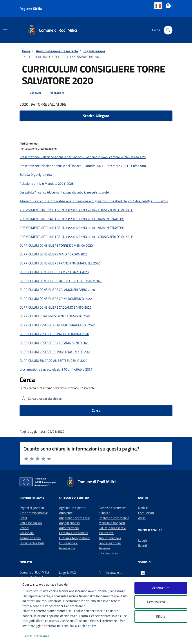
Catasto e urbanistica (74, 533)
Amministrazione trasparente (110, 575)
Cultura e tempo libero (74, 538)
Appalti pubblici (70, 523)
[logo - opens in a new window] (11, 636)
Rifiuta (161, 616)
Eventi (142, 545)
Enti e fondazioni (31, 523)
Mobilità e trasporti (112, 523)
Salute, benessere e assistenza (112, 530)
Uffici (23, 518)
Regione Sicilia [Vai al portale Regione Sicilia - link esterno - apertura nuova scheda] (31, 9)
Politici (24, 528)
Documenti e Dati (32, 543)
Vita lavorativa (109, 553)
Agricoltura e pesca (72, 508)
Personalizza (161, 602)
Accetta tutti (161, 588)
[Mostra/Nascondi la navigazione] (5, 30)
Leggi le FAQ (68, 573)
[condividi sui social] (32, 93)
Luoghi (143, 540)
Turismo (104, 548)
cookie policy (87, 626)
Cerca (96, 411)
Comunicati (146, 513)
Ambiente (66, 513)
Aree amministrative (34, 513)
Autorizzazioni (69, 528)
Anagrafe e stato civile (74, 518)
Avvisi (142, 518)
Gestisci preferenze (40, 636)
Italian (158, 6)
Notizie (143, 508)
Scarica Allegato (96, 116)
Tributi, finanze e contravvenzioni (110, 541)
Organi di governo (32, 508)
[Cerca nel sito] (168, 30)
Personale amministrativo (30, 535)
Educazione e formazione (68, 546)
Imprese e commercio (114, 518)
